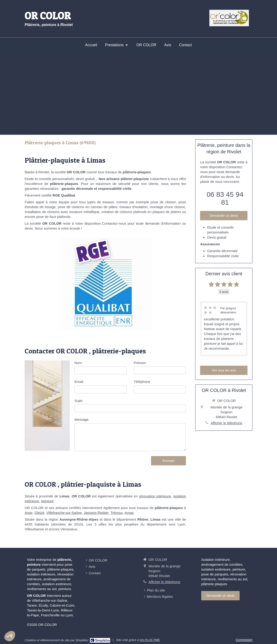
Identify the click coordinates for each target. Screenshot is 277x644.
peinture (47, 501)
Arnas (129, 513)
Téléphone (142, 382)
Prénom (140, 363)
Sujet (78, 401)
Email (79, 382)
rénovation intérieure (155, 496)
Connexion (244, 640)
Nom (78, 363)
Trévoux (117, 513)
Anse (29, 513)
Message (81, 419)
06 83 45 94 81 (225, 198)
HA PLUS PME (150, 640)
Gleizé (40, 513)
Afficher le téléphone (226, 423)
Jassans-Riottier (96, 513)
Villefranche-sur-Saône (64, 513)
